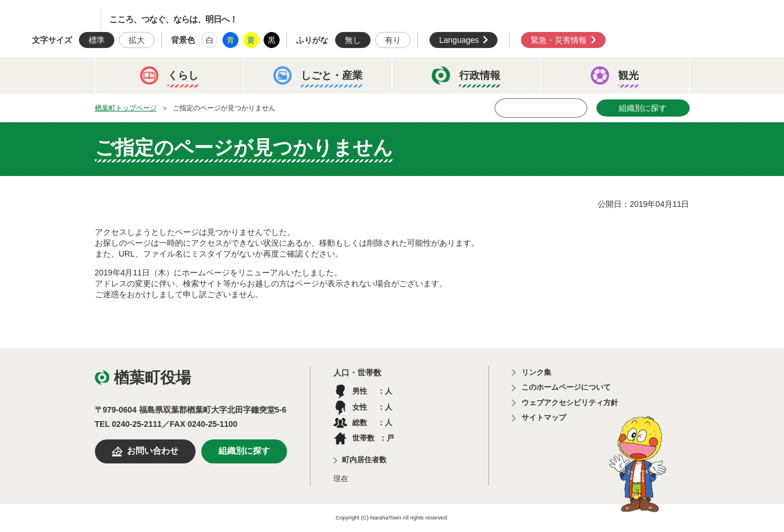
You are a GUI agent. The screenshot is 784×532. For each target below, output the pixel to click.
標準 (97, 40)
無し (353, 40)
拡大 (137, 40)
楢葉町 (60, 21)
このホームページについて (566, 387)
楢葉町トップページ (126, 108)
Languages (459, 40)
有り (393, 40)
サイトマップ (544, 417)
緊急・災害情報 (559, 40)
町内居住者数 (364, 460)
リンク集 (536, 372)
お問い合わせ (153, 451)
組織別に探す (643, 108)
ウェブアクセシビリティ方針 (570, 403)
